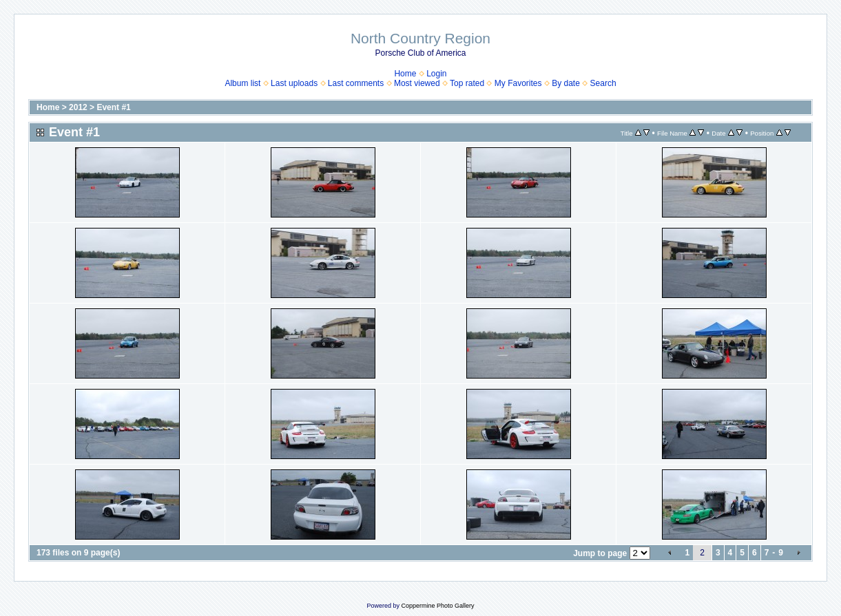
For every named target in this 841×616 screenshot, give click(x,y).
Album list (242, 83)
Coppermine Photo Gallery (437, 606)
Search (603, 83)
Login (436, 74)
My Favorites (518, 83)
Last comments (356, 83)
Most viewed (417, 83)
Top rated (467, 83)
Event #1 (113, 107)
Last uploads (294, 83)
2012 (78, 107)
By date (566, 83)
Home (405, 74)
